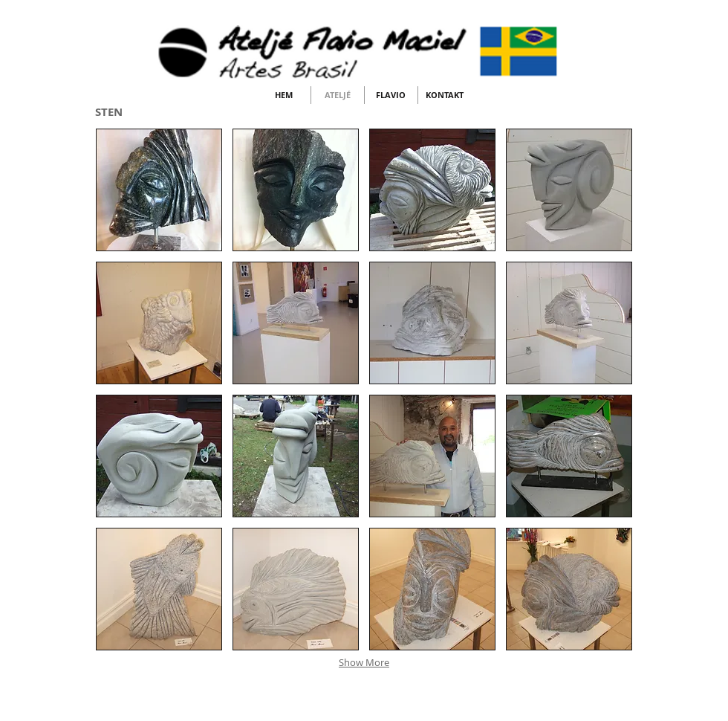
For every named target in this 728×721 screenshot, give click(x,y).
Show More (364, 662)
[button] (159, 190)
